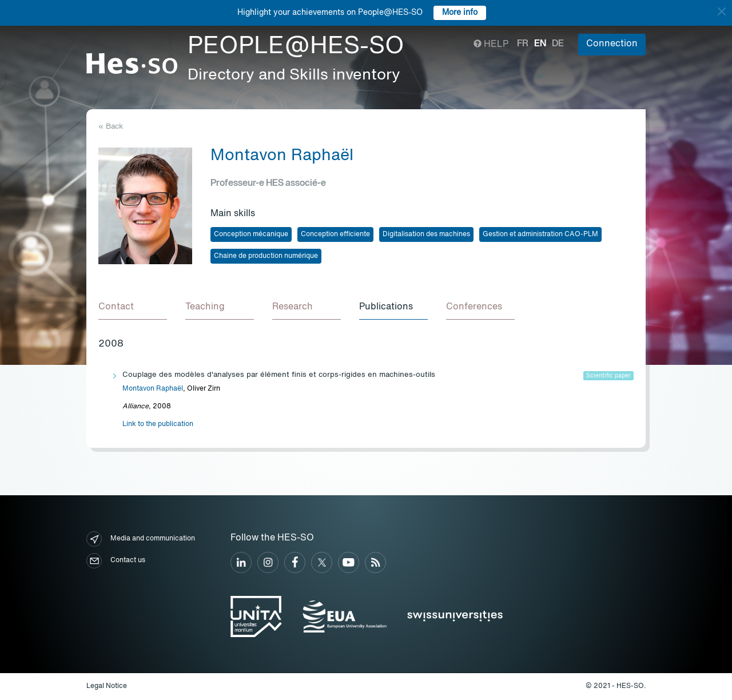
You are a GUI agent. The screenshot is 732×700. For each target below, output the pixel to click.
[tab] (133, 308)
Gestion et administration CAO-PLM (540, 234)
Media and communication (141, 539)
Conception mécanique (251, 234)
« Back (111, 127)
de (558, 44)
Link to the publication (158, 424)
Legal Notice (107, 686)
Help (491, 45)
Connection (612, 44)
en (540, 44)
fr (523, 44)
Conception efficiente (335, 234)
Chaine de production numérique (266, 256)
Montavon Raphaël (153, 389)
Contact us (116, 561)
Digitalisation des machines (426, 234)
